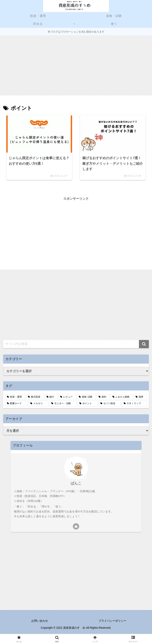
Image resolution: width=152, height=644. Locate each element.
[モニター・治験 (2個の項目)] (63, 404)
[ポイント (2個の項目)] (88, 404)
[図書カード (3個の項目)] (16, 404)
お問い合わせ (40, 621)
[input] (76, 345)
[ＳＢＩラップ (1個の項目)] (134, 404)
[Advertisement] (76, 65)
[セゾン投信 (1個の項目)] (110, 404)
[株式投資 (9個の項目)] (35, 397)
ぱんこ (76, 484)
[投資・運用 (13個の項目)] (15, 397)
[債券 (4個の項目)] (140, 397)
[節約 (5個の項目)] (103, 397)
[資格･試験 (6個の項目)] (86, 397)
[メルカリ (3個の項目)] (39, 404)
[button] (144, 345)
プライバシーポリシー (112, 621)
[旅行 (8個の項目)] (51, 397)
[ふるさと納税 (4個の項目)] (122, 397)
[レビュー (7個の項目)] (67, 397)
